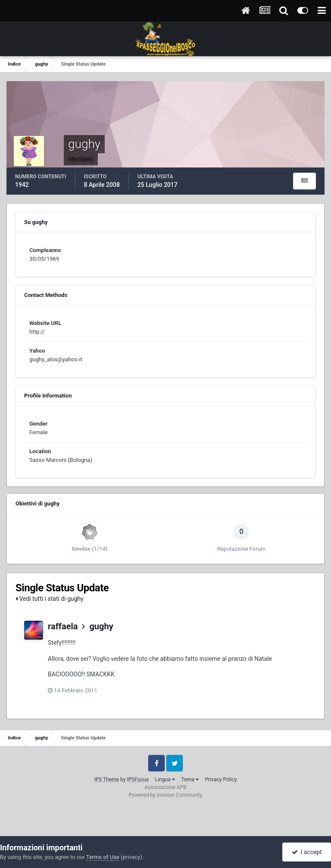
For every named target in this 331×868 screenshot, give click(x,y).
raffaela (63, 626)
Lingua (165, 780)
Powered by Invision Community (166, 795)
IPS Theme (106, 780)
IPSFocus (137, 780)
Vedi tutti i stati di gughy (50, 599)
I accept (307, 852)
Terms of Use (103, 857)
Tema (190, 780)
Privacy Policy (221, 780)
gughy (101, 626)
